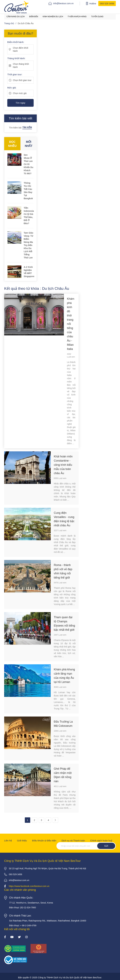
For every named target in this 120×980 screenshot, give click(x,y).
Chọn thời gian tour (22, 80)
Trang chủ (9, 23)
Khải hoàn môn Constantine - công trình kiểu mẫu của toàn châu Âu (63, 465)
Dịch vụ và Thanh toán (73, 841)
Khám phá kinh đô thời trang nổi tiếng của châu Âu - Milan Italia (71, 324)
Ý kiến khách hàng (77, 17)
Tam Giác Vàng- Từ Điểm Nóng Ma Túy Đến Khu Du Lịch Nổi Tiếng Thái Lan (29, 245)
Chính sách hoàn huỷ (101, 841)
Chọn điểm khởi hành (21, 49)
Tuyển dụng (97, 17)
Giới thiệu (22, 841)
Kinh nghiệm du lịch (53, 17)
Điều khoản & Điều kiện (44, 841)
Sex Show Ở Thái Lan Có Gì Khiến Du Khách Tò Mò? (29, 164)
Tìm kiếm (27, 127)
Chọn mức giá (20, 93)
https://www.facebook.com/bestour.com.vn (29, 886)
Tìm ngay (21, 103)
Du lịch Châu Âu (26, 23)
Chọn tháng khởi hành (21, 66)
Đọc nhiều (12, 144)
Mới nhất (29, 144)
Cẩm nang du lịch (16, 17)
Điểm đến (34, 17)
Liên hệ (8, 841)
